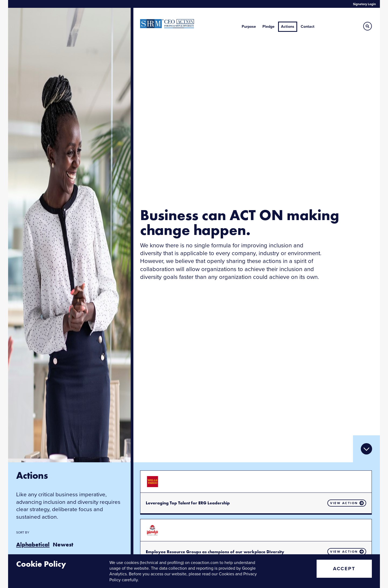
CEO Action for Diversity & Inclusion (167, 24)
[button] (368, 26)
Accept (344, 569)
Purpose (249, 27)
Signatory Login (364, 4)
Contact (308, 27)
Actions (288, 27)
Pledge (269, 27)
